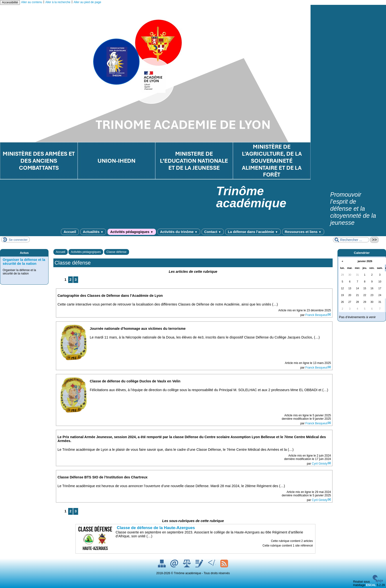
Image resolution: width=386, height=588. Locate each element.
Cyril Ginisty (320, 464)
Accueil (70, 232)
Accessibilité (10, 2)
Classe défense (117, 252)
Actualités (93, 232)
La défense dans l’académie (253, 232)
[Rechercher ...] (351, 240)
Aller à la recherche (58, 2)
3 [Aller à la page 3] (76, 280)
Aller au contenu (32, 2)
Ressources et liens (303, 232)
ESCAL (371, 585)
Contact (213, 232)
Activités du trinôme (179, 232)
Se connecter (18, 240)
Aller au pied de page (87, 2)
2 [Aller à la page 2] (70, 280)
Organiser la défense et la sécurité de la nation (24, 262)
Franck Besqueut (316, 315)
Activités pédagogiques (132, 232)
